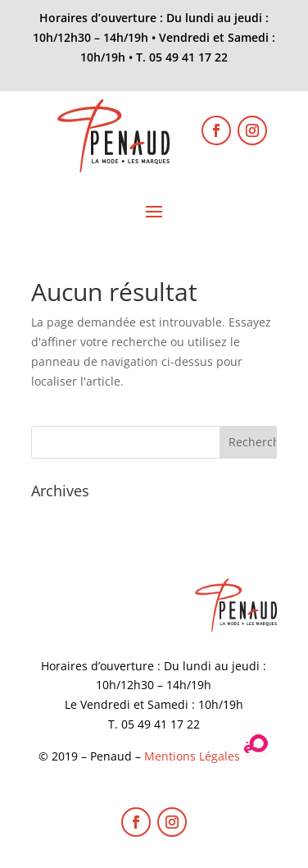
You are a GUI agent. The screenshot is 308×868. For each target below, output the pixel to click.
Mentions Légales (192, 756)
